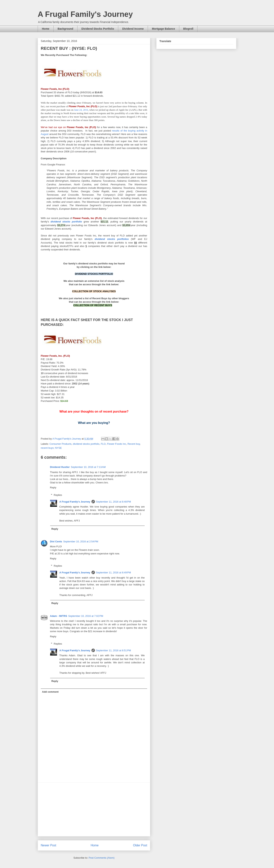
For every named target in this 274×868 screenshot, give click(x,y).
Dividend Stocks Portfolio (98, 29)
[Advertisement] (94, 809)
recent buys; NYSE (51, 448)
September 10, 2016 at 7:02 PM (86, 616)
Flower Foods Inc (117, 444)
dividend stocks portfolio (86, 444)
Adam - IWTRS (59, 616)
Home (46, 29)
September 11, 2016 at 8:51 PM (113, 650)
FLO (103, 444)
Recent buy (134, 444)
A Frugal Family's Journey (85, 14)
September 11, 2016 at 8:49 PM (113, 573)
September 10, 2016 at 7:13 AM (88, 467)
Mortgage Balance (164, 29)
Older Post (140, 845)
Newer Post (49, 845)
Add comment (50, 692)
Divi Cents (56, 541)
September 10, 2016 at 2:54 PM (81, 541)
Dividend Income (133, 29)
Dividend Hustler (60, 467)
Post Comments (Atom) (102, 858)
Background (65, 29)
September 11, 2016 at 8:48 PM (113, 502)
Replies (58, 495)
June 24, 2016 (81, 110)
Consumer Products (61, 444)
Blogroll (188, 29)
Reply (53, 488)
